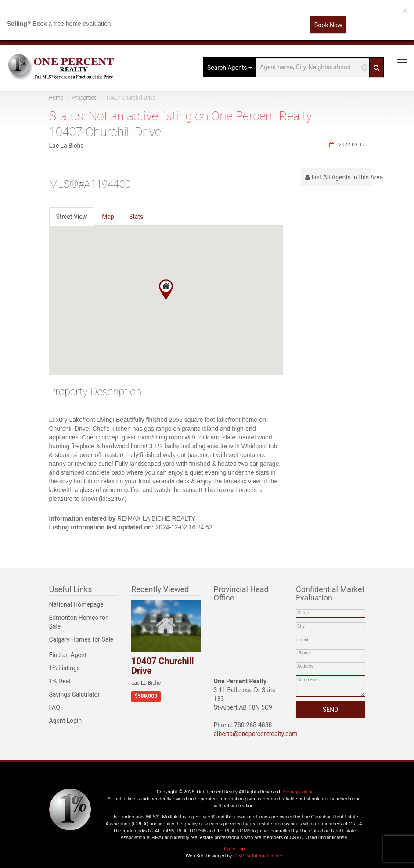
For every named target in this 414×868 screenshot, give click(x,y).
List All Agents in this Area (338, 177)
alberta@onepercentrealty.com (256, 734)
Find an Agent (68, 655)
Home (56, 98)
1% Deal (60, 681)
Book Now (328, 25)
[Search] (376, 67)
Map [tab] (108, 217)
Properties (85, 98)
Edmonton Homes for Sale (78, 622)
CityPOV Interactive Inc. (258, 856)
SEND (330, 710)
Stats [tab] (136, 217)
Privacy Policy (297, 792)
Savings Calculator (75, 694)
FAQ (55, 707)
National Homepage (76, 604)
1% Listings (65, 668)
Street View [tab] (72, 217)
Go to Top (234, 849)
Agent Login (66, 721)
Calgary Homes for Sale (81, 639)
